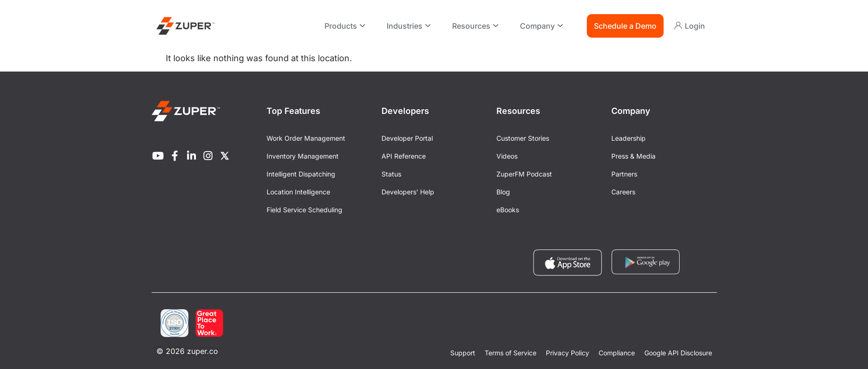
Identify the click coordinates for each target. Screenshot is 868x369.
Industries (409, 26)
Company (541, 26)
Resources (475, 26)
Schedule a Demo (625, 26)
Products (345, 26)
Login (695, 26)
